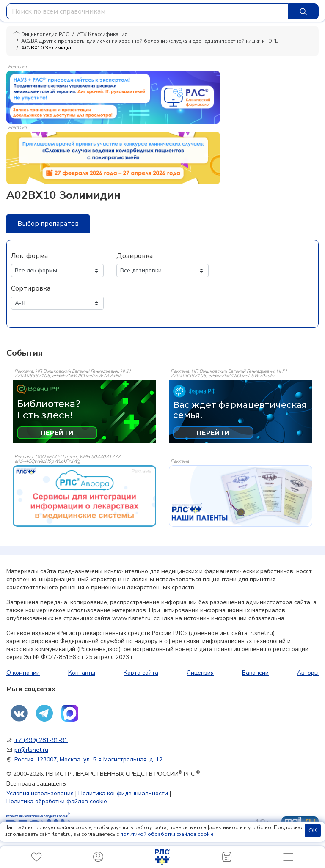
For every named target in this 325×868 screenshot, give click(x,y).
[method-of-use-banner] (113, 96)
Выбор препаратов (48, 224)
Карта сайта (141, 673)
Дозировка (135, 256)
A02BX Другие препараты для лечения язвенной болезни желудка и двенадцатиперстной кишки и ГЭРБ (150, 41)
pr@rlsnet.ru (31, 750)
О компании (23, 673)
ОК (313, 831)
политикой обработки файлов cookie (167, 834)
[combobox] (147, 11)
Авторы (308, 673)
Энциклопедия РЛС (41, 34)
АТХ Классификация (102, 34)
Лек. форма (29, 256)
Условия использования (40, 793)
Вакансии (255, 673)
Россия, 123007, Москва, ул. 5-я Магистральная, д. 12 (88, 759)
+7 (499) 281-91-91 (41, 740)
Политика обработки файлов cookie (57, 801)
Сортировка (31, 288)
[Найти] (303, 11)
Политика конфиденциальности (123, 793)
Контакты (82, 673)
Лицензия (200, 673)
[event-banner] (84, 496)
